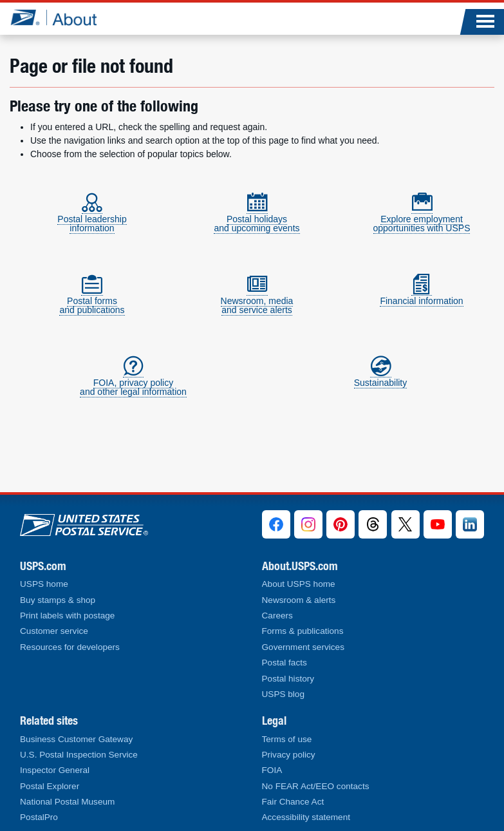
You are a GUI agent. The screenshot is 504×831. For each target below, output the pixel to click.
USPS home (44, 584)
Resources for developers (70, 647)
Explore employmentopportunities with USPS (422, 218)
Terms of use (287, 739)
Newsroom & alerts (299, 600)
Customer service (54, 631)
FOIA (272, 770)
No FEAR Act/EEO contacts (316, 786)
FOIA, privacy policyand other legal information (133, 382)
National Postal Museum (67, 802)
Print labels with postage (67, 616)
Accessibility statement (306, 817)
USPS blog (284, 694)
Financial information (421, 295)
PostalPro (39, 817)
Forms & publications (303, 631)
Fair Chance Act (293, 802)
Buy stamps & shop (58, 600)
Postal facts (285, 663)
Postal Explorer (50, 786)
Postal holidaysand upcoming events (257, 218)
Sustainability (381, 377)
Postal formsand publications (92, 300)
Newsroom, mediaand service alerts (257, 300)
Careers (277, 616)
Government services (303, 647)
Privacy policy (289, 755)
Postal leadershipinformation (92, 218)
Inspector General (55, 770)
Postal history (288, 679)
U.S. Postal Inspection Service (79, 755)
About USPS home (299, 584)
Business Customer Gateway (76, 739)
